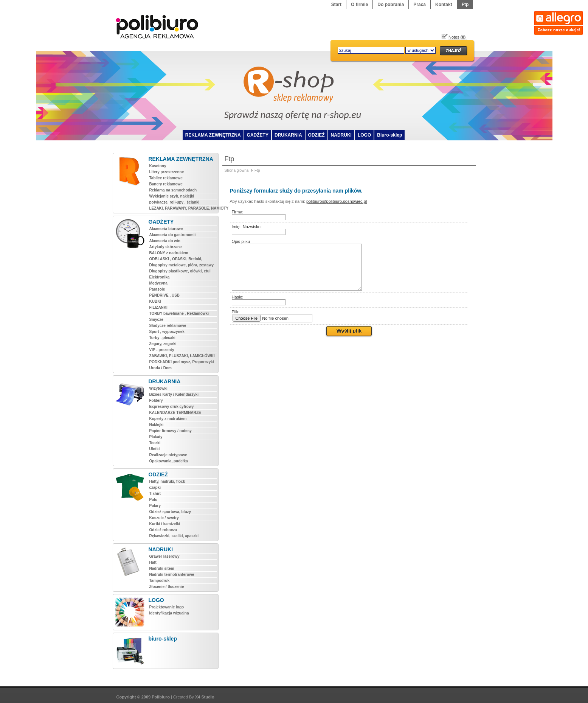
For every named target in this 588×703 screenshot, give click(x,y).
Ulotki (155, 449)
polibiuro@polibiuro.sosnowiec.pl (337, 201)
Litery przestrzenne (167, 172)
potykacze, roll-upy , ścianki (175, 202)
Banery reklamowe (166, 184)
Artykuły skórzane (166, 247)
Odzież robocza (163, 530)
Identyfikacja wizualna (169, 613)
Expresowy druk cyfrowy (172, 407)
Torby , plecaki (162, 338)
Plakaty (156, 437)
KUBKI (155, 301)
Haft (153, 562)
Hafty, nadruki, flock (167, 481)
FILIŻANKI (158, 307)
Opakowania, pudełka (169, 461)
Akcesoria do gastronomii (173, 235)
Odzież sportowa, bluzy (170, 512)
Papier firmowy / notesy (171, 431)
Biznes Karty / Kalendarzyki (174, 394)
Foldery (156, 400)
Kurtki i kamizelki (165, 524)
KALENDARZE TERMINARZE (175, 413)
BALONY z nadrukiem (169, 253)
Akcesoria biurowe (166, 229)
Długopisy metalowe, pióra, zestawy (182, 265)
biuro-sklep (163, 639)
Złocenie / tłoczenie (167, 587)
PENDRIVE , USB (165, 295)
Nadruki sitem (162, 568)
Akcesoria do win (165, 241)
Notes (458, 37)
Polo (154, 500)
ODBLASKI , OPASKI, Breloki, (176, 259)
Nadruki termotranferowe (172, 575)
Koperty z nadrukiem (168, 419)
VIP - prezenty (162, 350)
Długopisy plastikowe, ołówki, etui (180, 271)
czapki (155, 488)
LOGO (364, 135)
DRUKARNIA (288, 135)
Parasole (157, 289)
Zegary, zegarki (163, 344)
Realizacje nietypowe (168, 455)
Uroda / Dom (161, 368)
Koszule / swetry (164, 518)
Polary (155, 506)
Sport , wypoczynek (167, 332)
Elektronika (160, 277)
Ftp (257, 170)
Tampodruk (160, 581)
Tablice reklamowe (166, 178)
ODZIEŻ (316, 135)
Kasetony (158, 166)
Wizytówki (158, 388)
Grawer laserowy (164, 556)
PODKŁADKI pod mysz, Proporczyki (182, 362)
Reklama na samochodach (173, 190)
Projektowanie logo (167, 607)
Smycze (156, 320)
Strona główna (237, 170)
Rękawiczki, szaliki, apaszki (174, 536)
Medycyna (158, 283)
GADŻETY (258, 135)
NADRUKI (341, 135)
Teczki (155, 443)
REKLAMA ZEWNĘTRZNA (213, 135)
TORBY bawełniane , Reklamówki (179, 313)
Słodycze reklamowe (168, 326)
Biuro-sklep (389, 135)
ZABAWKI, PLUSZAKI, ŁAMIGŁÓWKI (182, 356)
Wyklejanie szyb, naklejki (172, 196)
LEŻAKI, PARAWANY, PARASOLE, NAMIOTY (183, 208)
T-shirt (155, 494)
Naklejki (157, 425)
